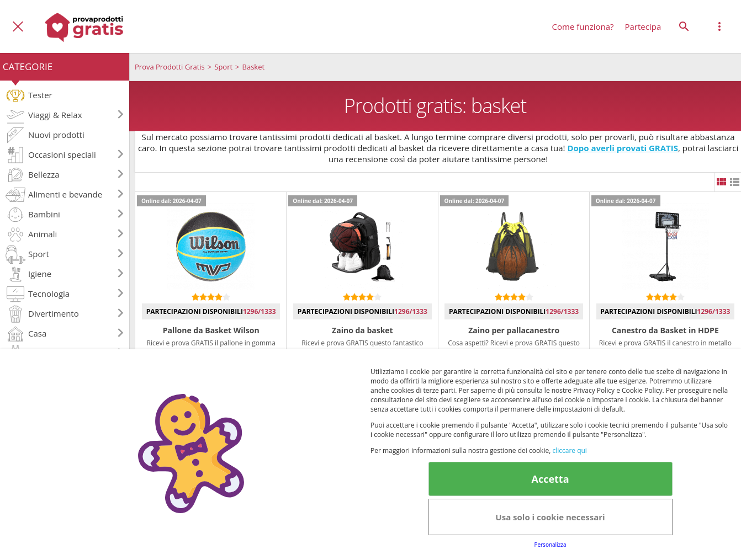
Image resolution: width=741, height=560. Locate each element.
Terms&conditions (590, 492)
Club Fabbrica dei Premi (407, 511)
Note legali (488, 511)
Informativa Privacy (438, 492)
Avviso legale (515, 492)
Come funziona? (583, 26)
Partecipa (643, 26)
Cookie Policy (665, 492)
